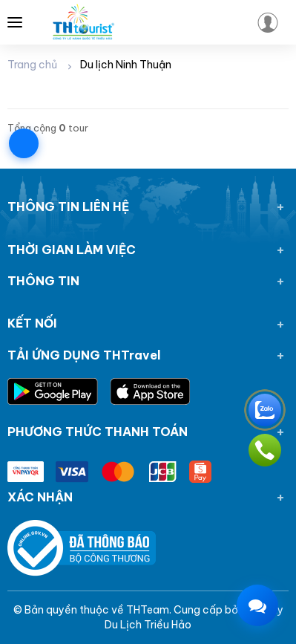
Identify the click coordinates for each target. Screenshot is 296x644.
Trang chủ (32, 65)
